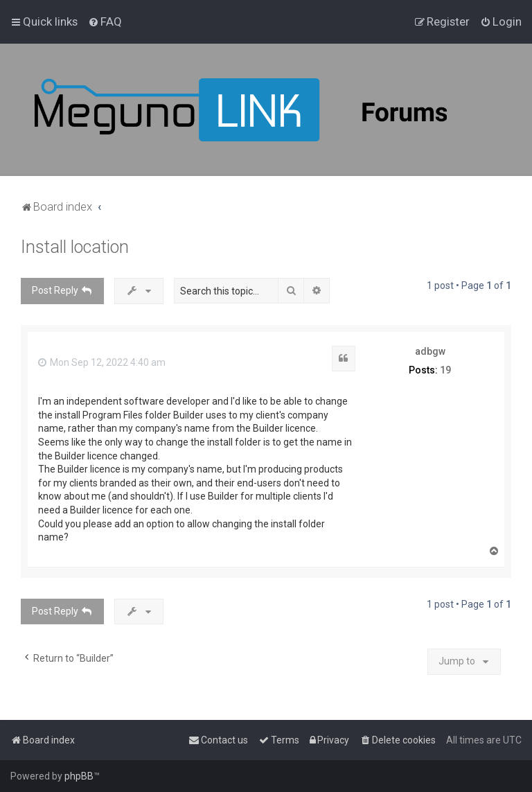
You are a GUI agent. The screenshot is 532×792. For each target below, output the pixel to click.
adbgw (430, 351)
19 (445, 370)
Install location (75, 247)
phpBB (79, 776)
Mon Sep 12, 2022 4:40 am (102, 362)
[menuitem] (105, 21)
